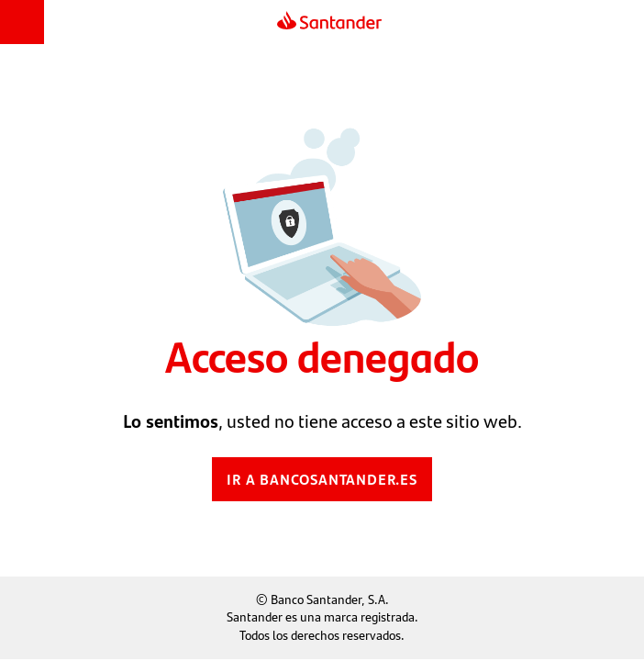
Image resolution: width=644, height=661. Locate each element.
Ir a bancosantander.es (322, 479)
